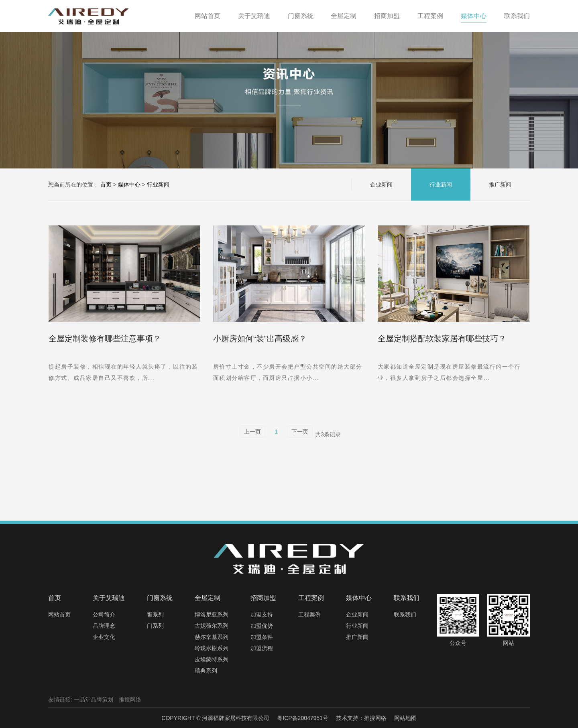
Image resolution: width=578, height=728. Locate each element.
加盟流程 (262, 648)
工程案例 (309, 614)
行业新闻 (158, 185)
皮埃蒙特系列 (212, 659)
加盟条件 (262, 637)
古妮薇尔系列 (212, 626)
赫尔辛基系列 (212, 637)
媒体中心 (129, 185)
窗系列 (155, 614)
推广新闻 (500, 185)
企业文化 (104, 637)
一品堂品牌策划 (94, 700)
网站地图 (405, 718)
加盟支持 (262, 614)
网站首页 (59, 614)
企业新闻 (381, 185)
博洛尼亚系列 (212, 614)
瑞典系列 (206, 671)
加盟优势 (262, 626)
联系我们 (405, 614)
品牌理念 (104, 626)
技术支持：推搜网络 (361, 718)
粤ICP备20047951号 (303, 718)
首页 (106, 185)
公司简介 (104, 614)
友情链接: (60, 700)
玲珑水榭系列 (212, 648)
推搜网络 (130, 700)
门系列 (155, 626)
